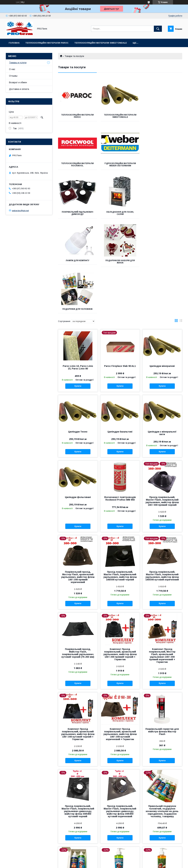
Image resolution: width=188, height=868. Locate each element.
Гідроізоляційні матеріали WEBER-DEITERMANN (77, 165)
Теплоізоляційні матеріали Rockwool (163, 116)
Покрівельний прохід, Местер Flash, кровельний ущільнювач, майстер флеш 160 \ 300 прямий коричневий (78, 482)
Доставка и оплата (19, 89)
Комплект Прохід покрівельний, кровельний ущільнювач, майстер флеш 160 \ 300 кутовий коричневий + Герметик (120, 639)
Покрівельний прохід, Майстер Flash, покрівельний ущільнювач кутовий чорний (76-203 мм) (78, 558)
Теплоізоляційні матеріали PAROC (47, 43)
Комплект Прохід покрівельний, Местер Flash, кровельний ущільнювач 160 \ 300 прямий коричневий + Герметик (162, 561)
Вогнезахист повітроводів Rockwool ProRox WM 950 (120, 404)
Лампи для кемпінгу (77, 212)
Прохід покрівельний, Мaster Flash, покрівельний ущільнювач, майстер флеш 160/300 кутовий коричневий (162, 481)
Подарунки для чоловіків (163, 212)
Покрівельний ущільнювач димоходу (120, 165)
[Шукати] (158, 29)
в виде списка (181, 226)
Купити (78, 291)
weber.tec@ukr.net (20, 210)
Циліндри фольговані (78, 402)
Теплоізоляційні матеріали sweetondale (101, 43)
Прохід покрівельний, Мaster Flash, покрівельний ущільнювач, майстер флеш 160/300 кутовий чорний (120, 481)
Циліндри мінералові (162, 271)
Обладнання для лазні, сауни (163, 165)
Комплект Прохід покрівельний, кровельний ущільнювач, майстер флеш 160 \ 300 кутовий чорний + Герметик (78, 639)
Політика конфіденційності (111, 864)
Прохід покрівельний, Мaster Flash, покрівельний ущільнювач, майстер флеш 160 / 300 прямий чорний (162, 406)
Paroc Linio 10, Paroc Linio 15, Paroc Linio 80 (78, 272)
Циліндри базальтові (120, 337)
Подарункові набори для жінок (120, 213)
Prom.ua (109, 861)
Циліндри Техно (78, 337)
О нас (12, 69)
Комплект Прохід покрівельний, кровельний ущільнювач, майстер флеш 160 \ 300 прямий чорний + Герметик (120, 559)
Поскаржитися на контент (86, 864)
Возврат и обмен (18, 82)
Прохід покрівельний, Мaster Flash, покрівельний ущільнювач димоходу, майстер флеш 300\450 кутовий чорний (78, 716)
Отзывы (13, 76)
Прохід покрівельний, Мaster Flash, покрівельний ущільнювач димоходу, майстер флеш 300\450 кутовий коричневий (120, 716)
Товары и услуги (18, 63)
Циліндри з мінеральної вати (162, 338)
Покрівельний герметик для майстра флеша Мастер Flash (162, 637)
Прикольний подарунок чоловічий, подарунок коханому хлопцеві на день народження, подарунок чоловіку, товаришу (162, 716)
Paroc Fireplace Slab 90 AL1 (120, 271)
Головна (14, 43)
